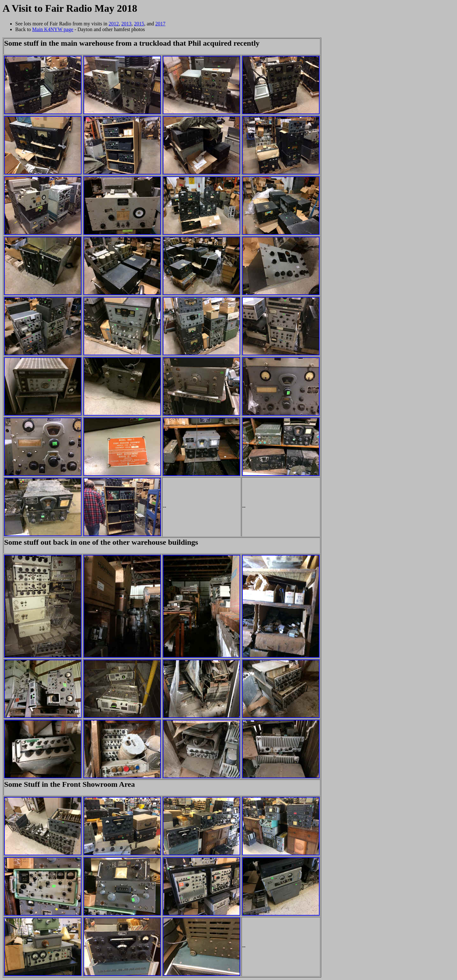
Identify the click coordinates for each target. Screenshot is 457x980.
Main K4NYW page (53, 29)
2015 (139, 24)
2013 (126, 24)
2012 (114, 24)
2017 (160, 24)
